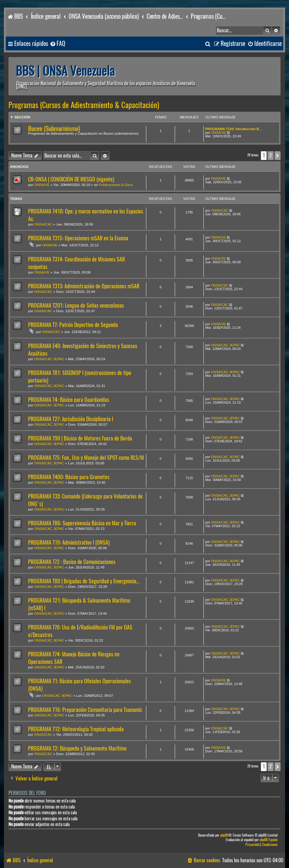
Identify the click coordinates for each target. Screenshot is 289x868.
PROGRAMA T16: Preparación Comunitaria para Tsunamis (85, 710)
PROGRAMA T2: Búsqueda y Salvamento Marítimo (77, 748)
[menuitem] (57, 44)
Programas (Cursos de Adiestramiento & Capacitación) (84, 105)
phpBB (224, 835)
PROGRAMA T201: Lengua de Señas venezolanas (76, 305)
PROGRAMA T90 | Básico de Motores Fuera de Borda (80, 438)
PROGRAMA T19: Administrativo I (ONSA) (69, 542)
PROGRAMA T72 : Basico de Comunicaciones (72, 562)
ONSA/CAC (43, 224)
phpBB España (269, 840)
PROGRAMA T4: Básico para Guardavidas (69, 400)
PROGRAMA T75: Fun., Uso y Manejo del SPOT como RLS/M (86, 458)
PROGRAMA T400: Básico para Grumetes (69, 477)
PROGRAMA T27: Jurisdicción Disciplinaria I (71, 419)
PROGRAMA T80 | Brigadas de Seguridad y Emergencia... (84, 581)
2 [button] (271, 155)
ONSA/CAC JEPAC (49, 359)
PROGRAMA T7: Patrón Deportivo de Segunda (73, 325)
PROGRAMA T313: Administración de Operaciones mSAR (84, 286)
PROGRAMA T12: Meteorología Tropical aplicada (76, 729)
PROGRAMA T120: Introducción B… (234, 129)
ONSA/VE (218, 133)
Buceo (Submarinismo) (54, 128)
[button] (278, 155)
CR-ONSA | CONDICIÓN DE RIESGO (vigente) (71, 179)
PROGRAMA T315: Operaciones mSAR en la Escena (78, 238)
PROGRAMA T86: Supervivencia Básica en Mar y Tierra (82, 523)
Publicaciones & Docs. (116, 185)
